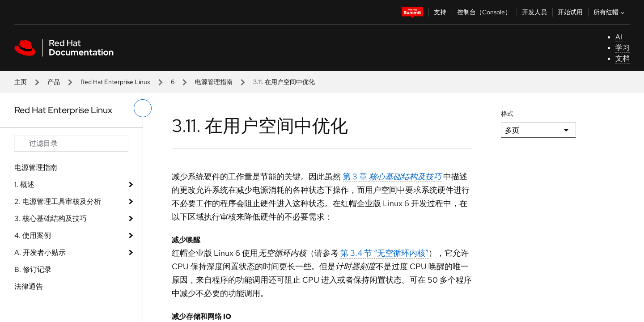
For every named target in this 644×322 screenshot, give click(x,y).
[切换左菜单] (143, 108)
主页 (21, 82)
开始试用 (570, 12)
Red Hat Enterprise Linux (115, 82)
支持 (440, 12)
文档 (623, 58)
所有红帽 (610, 12)
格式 (507, 114)
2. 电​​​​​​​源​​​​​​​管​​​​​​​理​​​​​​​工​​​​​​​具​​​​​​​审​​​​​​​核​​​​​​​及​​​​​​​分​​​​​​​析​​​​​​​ (58, 201)
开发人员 (534, 12)
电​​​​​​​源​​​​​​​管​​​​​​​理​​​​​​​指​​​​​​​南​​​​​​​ (214, 82)
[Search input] (71, 144)
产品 (54, 82)
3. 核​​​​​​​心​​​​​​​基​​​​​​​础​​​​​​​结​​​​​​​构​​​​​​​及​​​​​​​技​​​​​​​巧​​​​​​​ (51, 218)
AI (619, 37)
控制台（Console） (484, 12)
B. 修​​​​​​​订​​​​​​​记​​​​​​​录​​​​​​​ (33, 269)
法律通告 (29, 286)
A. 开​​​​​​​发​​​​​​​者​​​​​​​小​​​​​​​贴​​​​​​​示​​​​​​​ (40, 252)
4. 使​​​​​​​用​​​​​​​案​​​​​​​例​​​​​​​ (33, 235)
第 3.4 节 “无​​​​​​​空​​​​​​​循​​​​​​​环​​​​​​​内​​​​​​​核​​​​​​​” (384, 253)
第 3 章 (392, 176)
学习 (623, 48)
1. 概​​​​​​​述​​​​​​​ (24, 184)
